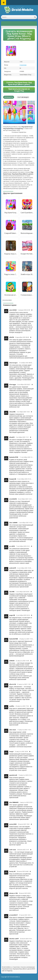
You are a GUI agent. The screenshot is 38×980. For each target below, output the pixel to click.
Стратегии (23, 65)
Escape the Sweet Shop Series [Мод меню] (27, 254)
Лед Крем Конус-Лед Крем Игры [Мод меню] (11, 213)
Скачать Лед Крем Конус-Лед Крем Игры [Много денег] (19, 83)
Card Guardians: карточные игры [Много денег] (27, 213)
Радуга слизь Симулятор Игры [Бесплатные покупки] (11, 274)
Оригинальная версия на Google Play (19, 90)
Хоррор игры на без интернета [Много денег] (11, 254)
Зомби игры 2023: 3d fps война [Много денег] (27, 274)
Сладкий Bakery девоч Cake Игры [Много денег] (11, 233)
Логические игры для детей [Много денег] (11, 295)
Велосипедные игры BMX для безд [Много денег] (27, 233)
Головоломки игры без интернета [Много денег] (27, 295)
